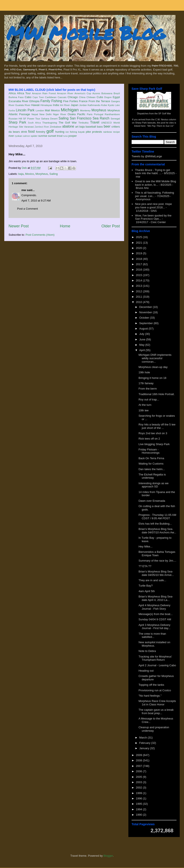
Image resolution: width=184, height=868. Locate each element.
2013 (139, 286)
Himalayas (46, 105)
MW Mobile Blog (86, 33)
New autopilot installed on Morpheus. (154, 644)
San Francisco (81, 118)
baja (82, 127)
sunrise (43, 136)
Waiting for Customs (151, 464)
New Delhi (45, 114)
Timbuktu (83, 123)
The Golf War (68, 123)
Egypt (116, 97)
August (144, 329)
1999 (139, 793)
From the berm (148, 389)
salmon (27, 136)
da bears (14, 132)
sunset (52, 136)
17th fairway (146, 383)
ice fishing (71, 132)
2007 (139, 766)
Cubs (100, 97)
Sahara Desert (49, 118)
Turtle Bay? (145, 586)
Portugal (99, 114)
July (142, 334)
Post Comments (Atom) (40, 235)
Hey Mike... (145, 547)
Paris (90, 114)
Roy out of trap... (149, 399)
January (145, 748)
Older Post (111, 226)
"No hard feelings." (150, 696)
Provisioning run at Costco (155, 690)
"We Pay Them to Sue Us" (160, 126)
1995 (139, 804)
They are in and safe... (152, 580)
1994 (139, 809)
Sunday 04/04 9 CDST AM (155, 619)
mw (24, 190)
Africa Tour (24, 93)
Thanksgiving (50, 123)
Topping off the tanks (151, 685)
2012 (139, 291)
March (144, 738)
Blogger (108, 856)
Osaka (72, 114)
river (11, 136)
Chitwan (91, 97)
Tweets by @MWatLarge (147, 156)
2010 (139, 302)
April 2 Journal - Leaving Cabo (157, 665)
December (146, 307)
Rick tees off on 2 (149, 439)
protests (97, 132)
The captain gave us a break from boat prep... (156, 711)
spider (34, 136)
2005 (139, 777)
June (143, 339)
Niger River (60, 114)
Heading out (146, 671)
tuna (65, 136)
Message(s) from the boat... (155, 614)
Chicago (73, 97)
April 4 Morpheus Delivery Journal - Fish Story (154, 607)
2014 (139, 280)
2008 (139, 760)
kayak (81, 132)
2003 (139, 782)
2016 (139, 270)
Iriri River (65, 105)
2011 (139, 297)
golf (50, 131)
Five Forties (71, 101)
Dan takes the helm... (152, 469)
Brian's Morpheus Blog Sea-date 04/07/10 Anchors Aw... (157, 531)
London (40, 110)
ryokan (19, 136)
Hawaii (35, 105)
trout (60, 136)
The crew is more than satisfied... (152, 635)
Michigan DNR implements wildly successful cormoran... (155, 358)
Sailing (64, 118)
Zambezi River (42, 127)
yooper (73, 136)
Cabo (28, 97)
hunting (60, 132)
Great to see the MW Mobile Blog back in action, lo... (155, 183)
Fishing (57, 101)
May (142, 345)
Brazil (117, 93)
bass (100, 127)
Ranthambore (112, 114)
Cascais (62, 97)
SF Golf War (165, 113)
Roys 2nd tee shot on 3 (153, 433)
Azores (96, 93)
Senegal (115, 118)
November (146, 312)
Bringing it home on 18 (152, 378)
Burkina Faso (16, 97)
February (145, 743)
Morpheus (99, 110)
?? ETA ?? (145, 566)
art (77, 127)
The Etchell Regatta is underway (152, 476)
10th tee (143, 410)
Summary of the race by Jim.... (157, 561)
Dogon (108, 97)
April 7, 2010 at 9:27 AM (36, 201)
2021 (139, 243)
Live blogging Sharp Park (154, 444)
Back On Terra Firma (151, 458)
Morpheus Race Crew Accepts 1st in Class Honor (157, 703)
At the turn (145, 405)
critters (116, 127)
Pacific (81, 114)
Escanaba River (19, 101)
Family (45, 101)
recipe (116, 132)
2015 (139, 275)
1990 (139, 815)
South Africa (34, 123)
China (82, 97)
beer (107, 126)
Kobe (104, 105)
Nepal (35, 114)
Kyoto (111, 105)
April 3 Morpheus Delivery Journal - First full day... (154, 627)
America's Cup (83, 93)
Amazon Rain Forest (44, 93)
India (56, 105)
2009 (139, 755)
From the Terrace (99, 101)
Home (65, 226)
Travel (95, 122)
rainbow (108, 132)
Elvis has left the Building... (155, 524)
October (145, 318)
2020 (139, 248)
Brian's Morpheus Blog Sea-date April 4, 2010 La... (156, 598)
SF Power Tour (32, 118)
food (31, 132)
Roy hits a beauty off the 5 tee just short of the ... (157, 426)
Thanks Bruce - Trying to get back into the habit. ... (152, 172)
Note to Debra (147, 651)
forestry (41, 132)
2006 (139, 771)
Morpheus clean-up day (153, 367)
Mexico (55, 110)
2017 (139, 264)
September (146, 323)
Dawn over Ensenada (152, 501)
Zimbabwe (56, 127)
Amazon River (65, 93)
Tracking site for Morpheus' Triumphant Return (155, 658)
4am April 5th (147, 591)
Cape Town (38, 97)
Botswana (107, 93)
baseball (91, 127)
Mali (47, 110)
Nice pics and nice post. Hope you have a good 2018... (153, 206)
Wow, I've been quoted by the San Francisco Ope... (153, 217)
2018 (139, 259)
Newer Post (19, 226)
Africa (12, 93)
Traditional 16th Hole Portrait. (157, 394)
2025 (139, 237)
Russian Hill (15, 118)
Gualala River (23, 105)
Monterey (85, 110)
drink (24, 132)
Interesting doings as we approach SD (153, 485)
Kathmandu (94, 105)
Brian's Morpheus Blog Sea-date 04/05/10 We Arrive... (156, 573)
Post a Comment (27, 209)
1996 (139, 798)
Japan (74, 105)
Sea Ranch (101, 118)
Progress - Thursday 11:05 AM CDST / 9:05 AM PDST (157, 517)
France (83, 101)
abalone (68, 126)
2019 (139, 253)
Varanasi (29, 127)
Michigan (70, 110)
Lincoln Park (25, 110)
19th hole (144, 372)
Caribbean (51, 97)
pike (88, 132)
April (142, 350)
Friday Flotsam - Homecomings (149, 451)
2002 (139, 788)
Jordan (83, 105)
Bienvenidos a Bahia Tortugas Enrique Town (157, 554)
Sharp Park (17, 122)
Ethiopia (34, 101)
